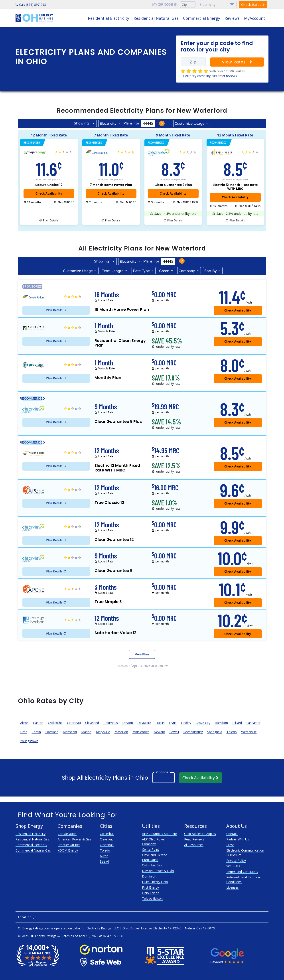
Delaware (144, 723)
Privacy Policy (236, 861)
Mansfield (70, 732)
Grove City (203, 723)
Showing (81, 123)
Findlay (186, 723)
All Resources (194, 845)
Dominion (149, 876)
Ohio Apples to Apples (200, 834)
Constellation (67, 834)
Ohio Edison (151, 893)
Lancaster (253, 723)
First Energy (150, 887)
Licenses (233, 887)
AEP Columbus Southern (160, 834)
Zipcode (162, 772)
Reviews (232, 18)
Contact (232, 834)
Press (230, 845)
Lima (24, 732)
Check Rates (253, 5)
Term (113, 271)
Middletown (141, 732)
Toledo (232, 732)
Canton (38, 723)
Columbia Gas (152, 865)
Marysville (103, 732)
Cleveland (92, 723)
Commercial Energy (202, 18)
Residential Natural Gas (156, 18)
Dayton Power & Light (158, 871)
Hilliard (237, 723)
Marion (86, 732)
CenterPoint (151, 849)
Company (187, 271)
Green (164, 271)
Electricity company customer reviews (210, 76)
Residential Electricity (108, 18)
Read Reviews (194, 839)
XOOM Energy (68, 850)
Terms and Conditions (242, 872)
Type (141, 271)
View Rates (237, 62)
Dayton (128, 723)
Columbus (111, 723)
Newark (159, 732)
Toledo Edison (152, 898)
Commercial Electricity (31, 845)
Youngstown (29, 741)
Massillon (121, 732)
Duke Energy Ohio (155, 882)
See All (105, 861)
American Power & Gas (74, 839)
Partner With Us (238, 839)
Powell (174, 732)
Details (51, 221)
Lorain (36, 732)
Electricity (108, 124)
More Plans (142, 654)
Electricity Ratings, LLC (103, 928)
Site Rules (233, 866)
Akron (24, 723)
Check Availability (201, 778)
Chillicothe (55, 723)
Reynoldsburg (193, 732)
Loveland (52, 732)
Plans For (131, 123)
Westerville (249, 732)
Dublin (160, 723)
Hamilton (221, 723)
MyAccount (255, 18)
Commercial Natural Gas (33, 850)
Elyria (173, 723)
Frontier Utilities (69, 845)
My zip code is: (165, 5)
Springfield (215, 732)
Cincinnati (74, 723)
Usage (189, 123)
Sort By (211, 271)
